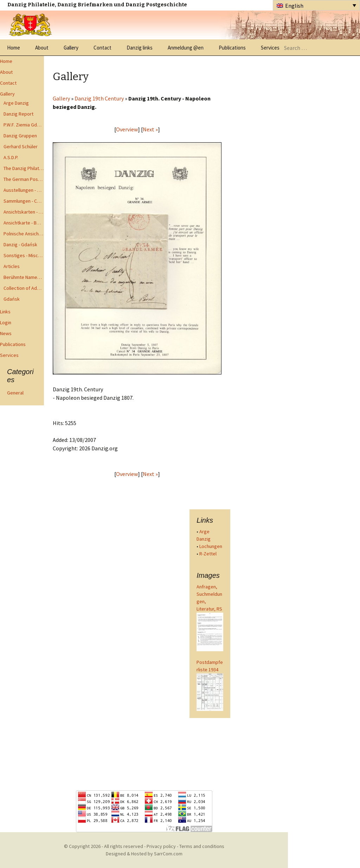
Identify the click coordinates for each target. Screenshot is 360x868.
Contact (102, 48)
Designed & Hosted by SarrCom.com (144, 854)
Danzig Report (18, 114)
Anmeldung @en (186, 48)
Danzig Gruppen (20, 136)
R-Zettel (208, 554)
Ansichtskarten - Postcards (24, 212)
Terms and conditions (202, 846)
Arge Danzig (16, 103)
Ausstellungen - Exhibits (24, 190)
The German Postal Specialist (24, 179)
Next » (150, 129)
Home (14, 48)
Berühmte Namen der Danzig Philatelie (24, 277)
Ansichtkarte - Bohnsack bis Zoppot (24, 223)
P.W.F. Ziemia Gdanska (24, 125)
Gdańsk (12, 299)
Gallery (71, 48)
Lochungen (211, 546)
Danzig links (140, 48)
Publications (232, 48)
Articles (12, 266)
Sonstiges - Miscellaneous (24, 255)
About (42, 48)
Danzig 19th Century (99, 98)
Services (270, 48)
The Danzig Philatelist (24, 168)
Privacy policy (161, 846)
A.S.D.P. (11, 157)
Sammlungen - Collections (24, 201)
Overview (127, 129)
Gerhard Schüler (21, 146)
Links (5, 312)
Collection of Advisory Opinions (24, 288)
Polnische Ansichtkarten (24, 234)
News (6, 333)
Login (6, 322)
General (15, 393)
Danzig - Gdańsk (20, 244)
